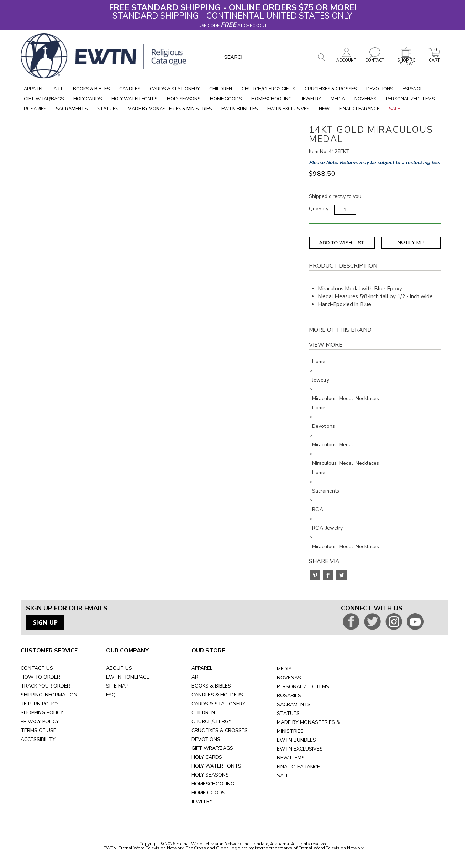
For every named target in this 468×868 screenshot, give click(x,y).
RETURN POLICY (40, 704)
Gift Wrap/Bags (44, 99)
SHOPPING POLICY (42, 713)
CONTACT (375, 58)
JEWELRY (202, 802)
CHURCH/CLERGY (212, 722)
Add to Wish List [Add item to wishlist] (342, 243)
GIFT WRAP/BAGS (212, 748)
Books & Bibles (91, 89)
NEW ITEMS (291, 758)
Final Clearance (359, 109)
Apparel (34, 89)
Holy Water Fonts (134, 99)
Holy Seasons (184, 99)
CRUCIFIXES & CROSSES (220, 730)
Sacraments (72, 109)
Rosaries (35, 109)
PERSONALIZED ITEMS (303, 687)
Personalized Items (410, 99)
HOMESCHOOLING (213, 784)
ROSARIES (289, 696)
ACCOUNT (346, 58)
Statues (108, 109)
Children (221, 89)
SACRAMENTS (294, 704)
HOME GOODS (208, 793)
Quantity (319, 209)
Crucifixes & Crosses (331, 89)
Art (58, 89)
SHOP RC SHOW (406, 60)
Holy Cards (88, 99)
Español (413, 89)
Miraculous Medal (333, 445)
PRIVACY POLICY (40, 722)
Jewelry (311, 99)
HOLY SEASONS (210, 775)
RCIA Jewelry (327, 528)
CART (434, 58)
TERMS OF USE (38, 730)
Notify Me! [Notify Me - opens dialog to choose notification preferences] (411, 243)
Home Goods (226, 99)
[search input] (275, 57)
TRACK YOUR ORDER (45, 686)
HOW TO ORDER (40, 677)
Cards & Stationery (175, 89)
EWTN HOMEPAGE (128, 677)
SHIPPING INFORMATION (49, 695)
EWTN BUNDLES (296, 740)
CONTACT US (37, 668)
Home (319, 361)
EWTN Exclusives (288, 109)
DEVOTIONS (206, 739)
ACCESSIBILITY (38, 739)
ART (197, 677)
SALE (283, 776)
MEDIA (284, 669)
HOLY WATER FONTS (216, 766)
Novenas (365, 99)
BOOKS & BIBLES (211, 686)
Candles (130, 89)
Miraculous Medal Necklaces (346, 398)
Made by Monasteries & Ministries (170, 109)
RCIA (318, 509)
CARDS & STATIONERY (219, 704)
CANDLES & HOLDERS (217, 695)
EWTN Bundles (240, 109)
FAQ (111, 695)
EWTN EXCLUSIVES (300, 749)
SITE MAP (117, 686)
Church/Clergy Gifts (268, 89)
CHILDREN (203, 713)
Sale (395, 109)
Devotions (380, 89)
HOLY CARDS (207, 757)
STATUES (288, 713)
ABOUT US (119, 668)
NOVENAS (289, 678)
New (324, 109)
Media (338, 99)
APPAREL (202, 668)
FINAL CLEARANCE (298, 767)
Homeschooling (272, 99)
